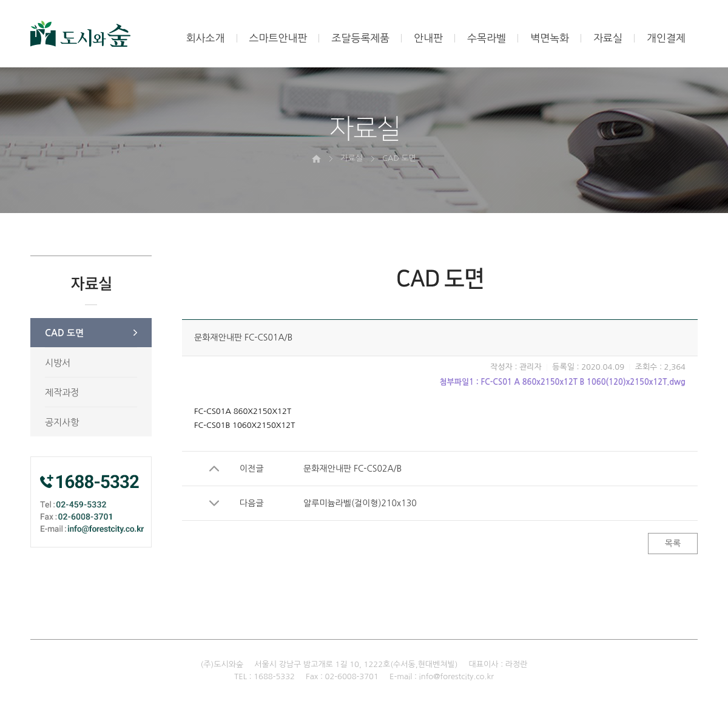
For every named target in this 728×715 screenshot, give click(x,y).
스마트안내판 (278, 38)
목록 (673, 543)
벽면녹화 (550, 38)
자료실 (608, 38)
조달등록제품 (360, 38)
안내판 (428, 38)
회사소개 (206, 38)
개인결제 (666, 38)
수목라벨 (487, 38)
